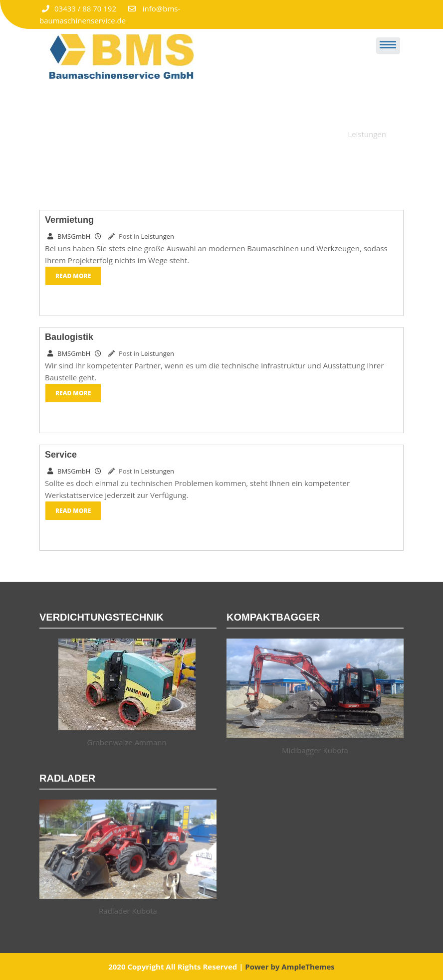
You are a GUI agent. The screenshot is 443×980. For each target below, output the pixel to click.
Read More (73, 276)
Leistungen (158, 236)
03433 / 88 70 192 (79, 8)
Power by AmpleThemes (290, 967)
